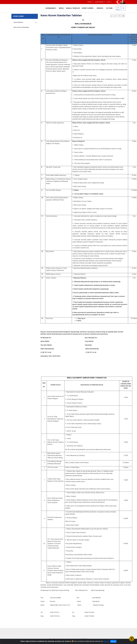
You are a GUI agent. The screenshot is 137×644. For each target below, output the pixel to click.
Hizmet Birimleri (18, 22)
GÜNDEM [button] (100, 8)
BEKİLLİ (62, 8)
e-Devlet (89, 2)
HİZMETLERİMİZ (18, 16)
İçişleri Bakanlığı (99, 2)
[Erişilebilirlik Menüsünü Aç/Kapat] (132, 639)
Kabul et (113, 641)
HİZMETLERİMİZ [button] (88, 8)
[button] (119, 16)
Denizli (109, 2)
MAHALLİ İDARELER (73, 8)
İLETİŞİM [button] (109, 8)
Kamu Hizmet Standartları (21, 27)
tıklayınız (106, 641)
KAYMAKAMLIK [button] (51, 8)
